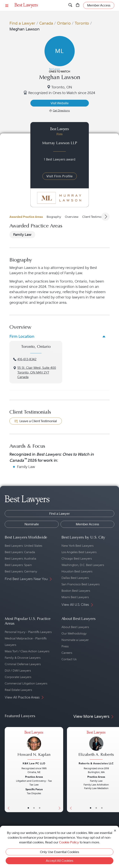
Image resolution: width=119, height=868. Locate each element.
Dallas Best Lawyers (75, 578)
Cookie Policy (69, 842)
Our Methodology (74, 633)
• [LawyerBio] (34, 808)
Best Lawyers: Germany (21, 571)
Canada (46, 23)
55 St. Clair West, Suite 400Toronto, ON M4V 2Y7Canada (37, 373)
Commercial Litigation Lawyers (26, 683)
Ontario (64, 23)
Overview (72, 217)
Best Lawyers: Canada (20, 552)
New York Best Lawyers (78, 546)
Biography (54, 217)
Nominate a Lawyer (75, 640)
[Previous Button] (8, 770)
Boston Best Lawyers (76, 591)
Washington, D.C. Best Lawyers (83, 565)
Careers (67, 653)
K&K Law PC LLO (34, 763)
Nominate (32, 524)
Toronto (82, 23)
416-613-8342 (27, 359)
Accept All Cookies (59, 861)
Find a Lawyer (22, 23)
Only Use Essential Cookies (59, 852)
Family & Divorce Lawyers (23, 658)
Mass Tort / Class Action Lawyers (27, 651)
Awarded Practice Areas (26, 217)
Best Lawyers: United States (23, 546)
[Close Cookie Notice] (115, 830)
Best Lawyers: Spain (18, 565)
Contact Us (69, 659)
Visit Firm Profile (60, 176)
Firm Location (22, 336)
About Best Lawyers (75, 627)
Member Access (87, 524)
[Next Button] (60, 770)
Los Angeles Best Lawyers (79, 552)
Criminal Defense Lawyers (23, 664)
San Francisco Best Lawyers (81, 584)
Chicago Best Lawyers (77, 559)
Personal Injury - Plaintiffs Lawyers (28, 632)
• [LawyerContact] (40, 808)
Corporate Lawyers (18, 677)
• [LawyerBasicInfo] (28, 808)
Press (65, 646)
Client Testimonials (95, 217)
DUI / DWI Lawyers (18, 671)
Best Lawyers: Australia (20, 559)
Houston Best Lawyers (77, 571)
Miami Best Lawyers (75, 597)
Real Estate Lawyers (18, 690)
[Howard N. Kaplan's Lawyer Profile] (34, 746)
